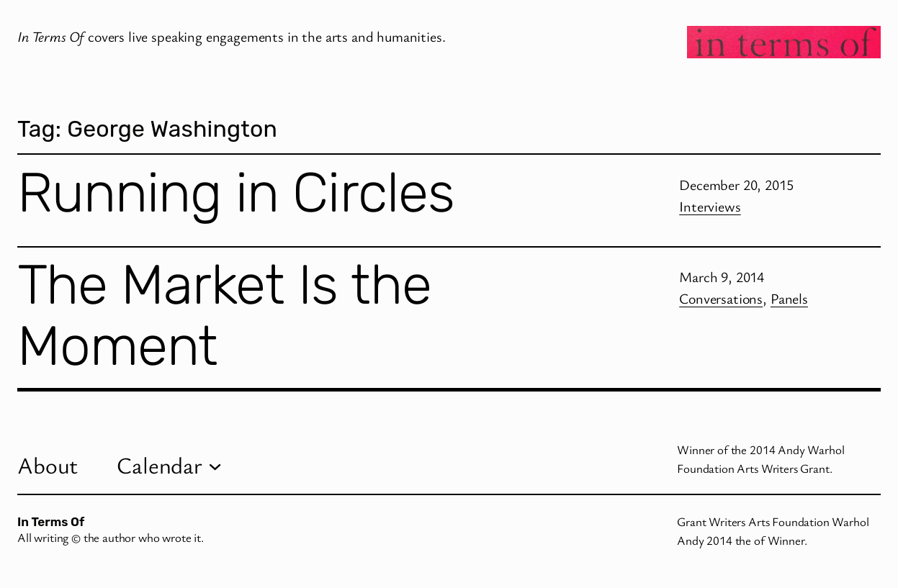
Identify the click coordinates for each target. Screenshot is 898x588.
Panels (789, 298)
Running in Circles (236, 193)
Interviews (710, 206)
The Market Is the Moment (224, 316)
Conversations (721, 298)
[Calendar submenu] (215, 465)
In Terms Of (51, 522)
